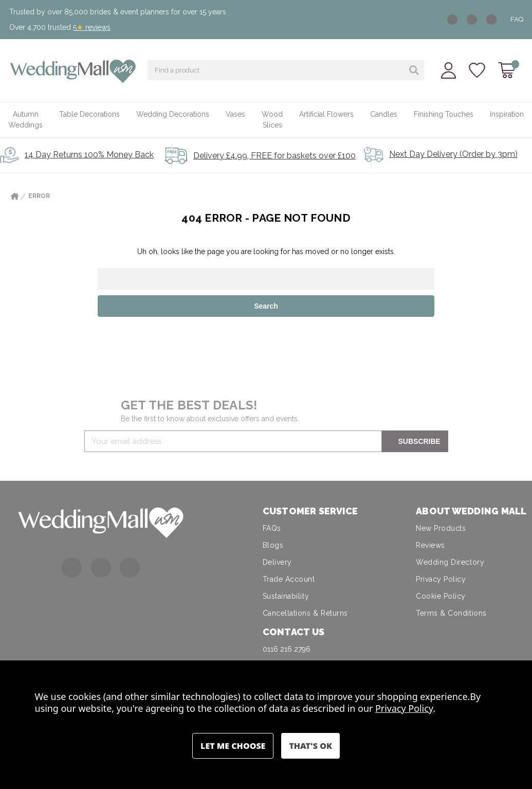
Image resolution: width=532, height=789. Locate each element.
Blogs (273, 545)
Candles (384, 114)
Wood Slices (272, 120)
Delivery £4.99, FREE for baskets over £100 (274, 156)
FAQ (517, 19)
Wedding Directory (450, 562)
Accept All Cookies (310, 746)
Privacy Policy (441, 579)
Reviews (430, 545)
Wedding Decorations (173, 114)
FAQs (272, 528)
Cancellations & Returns (305, 613)
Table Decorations (89, 114)
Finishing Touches (444, 114)
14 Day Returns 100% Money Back (89, 155)
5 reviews (92, 27)
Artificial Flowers (326, 114)
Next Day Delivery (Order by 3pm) (453, 154)
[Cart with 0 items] (507, 70)
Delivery (277, 562)
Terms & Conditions (451, 613)
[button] (101, 522)
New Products (441, 528)
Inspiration (507, 114)
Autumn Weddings (25, 120)
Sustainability (286, 596)
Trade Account (289, 579)
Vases (235, 114)
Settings (233, 746)
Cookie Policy (441, 596)
